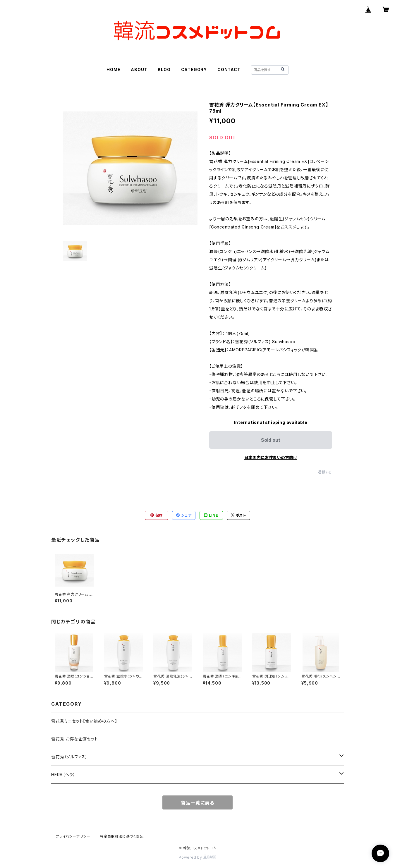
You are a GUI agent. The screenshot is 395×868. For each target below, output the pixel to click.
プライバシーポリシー (73, 836)
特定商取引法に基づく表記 (122, 836)
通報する (325, 472)
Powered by (197, 857)
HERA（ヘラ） (63, 775)
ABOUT (139, 69)
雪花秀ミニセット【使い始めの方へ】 (84, 721)
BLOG (164, 69)
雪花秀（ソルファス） (69, 757)
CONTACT (229, 69)
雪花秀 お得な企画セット (75, 739)
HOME (113, 69)
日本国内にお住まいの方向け (271, 457)
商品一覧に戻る (197, 803)
